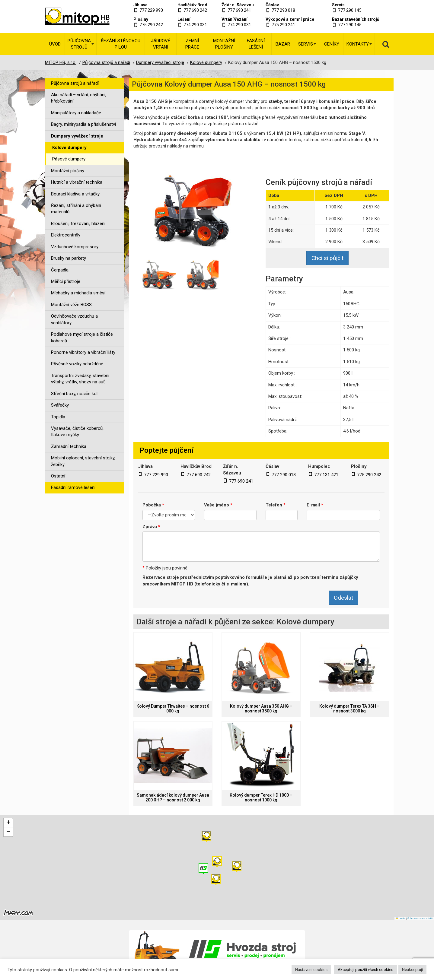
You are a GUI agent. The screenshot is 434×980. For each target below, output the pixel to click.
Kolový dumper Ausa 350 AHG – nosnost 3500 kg (261, 709)
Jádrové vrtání (161, 44)
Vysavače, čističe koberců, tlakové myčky (77, 431)
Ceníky (332, 44)
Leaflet (401, 918)
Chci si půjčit (327, 258)
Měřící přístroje (66, 281)
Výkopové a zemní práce (290, 19)
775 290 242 (151, 25)
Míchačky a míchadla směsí (78, 293)
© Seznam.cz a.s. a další (420, 918)
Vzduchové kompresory (75, 247)
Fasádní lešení (256, 44)
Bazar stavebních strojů (356, 19)
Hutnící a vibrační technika (77, 182)
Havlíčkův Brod (192, 5)
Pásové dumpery (69, 159)
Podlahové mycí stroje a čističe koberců (82, 337)
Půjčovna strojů (81, 44)
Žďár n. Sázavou (238, 5)
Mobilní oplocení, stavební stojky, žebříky (83, 461)
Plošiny (141, 19)
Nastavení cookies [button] (311, 970)
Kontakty (359, 44)
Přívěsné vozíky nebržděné (77, 364)
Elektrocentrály (66, 235)
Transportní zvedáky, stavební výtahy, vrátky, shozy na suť (80, 379)
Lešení (184, 19)
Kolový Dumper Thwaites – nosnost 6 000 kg (173, 709)
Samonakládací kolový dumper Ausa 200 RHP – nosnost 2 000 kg (173, 798)
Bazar (283, 44)
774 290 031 (195, 25)
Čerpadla (60, 270)
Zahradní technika (69, 446)
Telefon (276, 505)
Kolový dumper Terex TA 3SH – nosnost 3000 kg (349, 709)
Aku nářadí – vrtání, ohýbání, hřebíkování (79, 98)
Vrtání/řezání (235, 19)
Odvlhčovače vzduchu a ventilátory (74, 319)
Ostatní (58, 476)
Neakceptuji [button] (412, 970)
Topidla (58, 417)
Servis (338, 5)
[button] (237, 866)
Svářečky (60, 405)
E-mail (315, 505)
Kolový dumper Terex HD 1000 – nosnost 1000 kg (261, 798)
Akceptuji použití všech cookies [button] (365, 970)
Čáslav (272, 5)
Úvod (55, 44)
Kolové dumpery (69, 147)
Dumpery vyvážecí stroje (77, 136)
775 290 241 (283, 25)
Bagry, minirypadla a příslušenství (83, 124)
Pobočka (153, 505)
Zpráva (151, 527)
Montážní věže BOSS (71, 305)
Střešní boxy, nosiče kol (74, 394)
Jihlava (140, 5)
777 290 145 (350, 10)
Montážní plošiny (224, 44)
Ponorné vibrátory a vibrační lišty (83, 352)
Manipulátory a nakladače (76, 113)
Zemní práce (192, 44)
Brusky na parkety (69, 258)
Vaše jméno (218, 505)
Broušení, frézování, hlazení (78, 224)
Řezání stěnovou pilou (121, 44)
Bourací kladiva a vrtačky (75, 194)
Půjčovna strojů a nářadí (75, 83)
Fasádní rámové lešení (73, 487)
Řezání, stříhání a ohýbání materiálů (76, 209)
